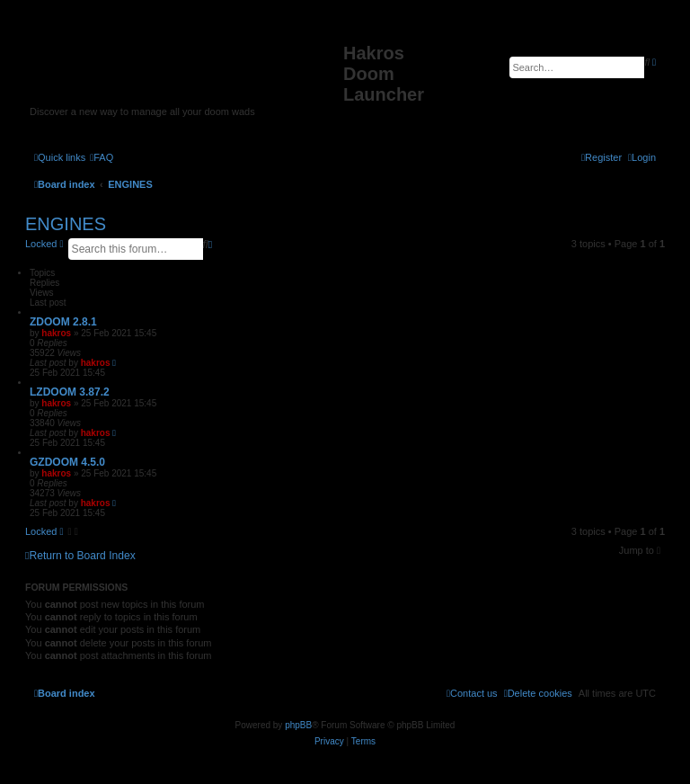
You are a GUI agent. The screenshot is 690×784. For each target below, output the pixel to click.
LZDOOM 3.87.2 (70, 392)
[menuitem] (102, 157)
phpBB (298, 725)
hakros (56, 333)
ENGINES (66, 224)
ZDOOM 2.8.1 (63, 322)
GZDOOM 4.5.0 (67, 462)
